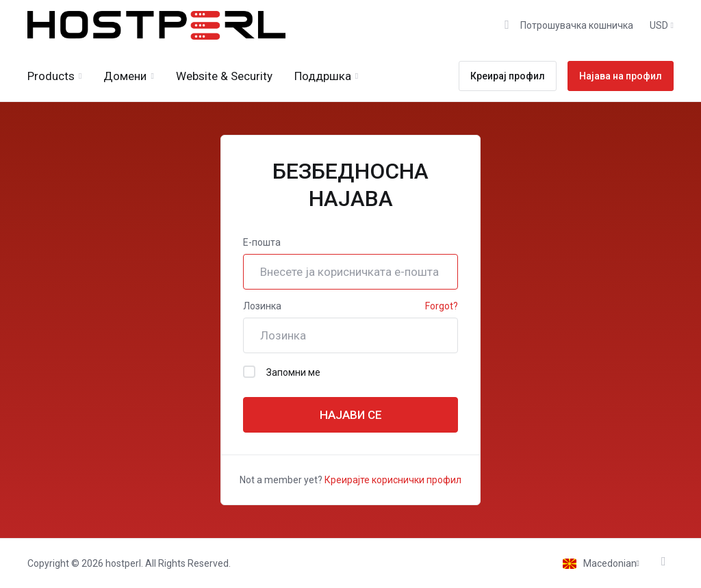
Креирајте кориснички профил (393, 480)
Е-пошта (262, 242)
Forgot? (442, 306)
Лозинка (262, 306)
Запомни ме (282, 372)
